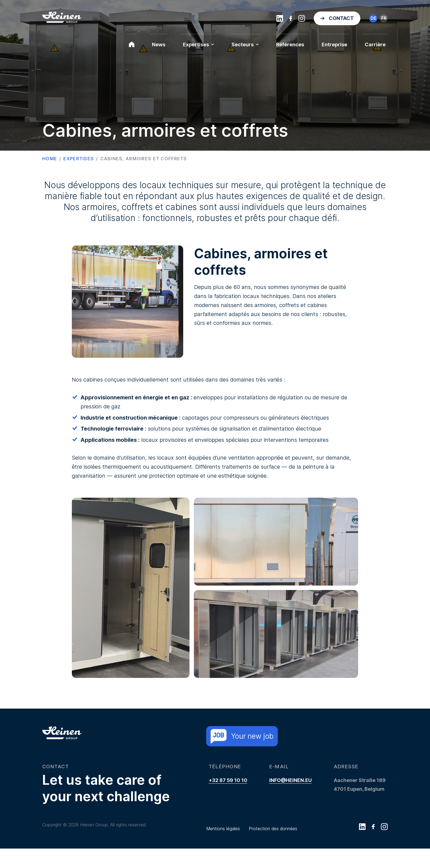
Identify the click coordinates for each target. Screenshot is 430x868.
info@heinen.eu (291, 780)
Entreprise (334, 45)
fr (384, 18)
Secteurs (245, 45)
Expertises (198, 45)
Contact (341, 18)
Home (50, 159)
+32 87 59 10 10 (228, 780)
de (373, 18)
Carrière (375, 45)
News (159, 45)
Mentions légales (223, 829)
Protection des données (273, 829)
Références (290, 45)
